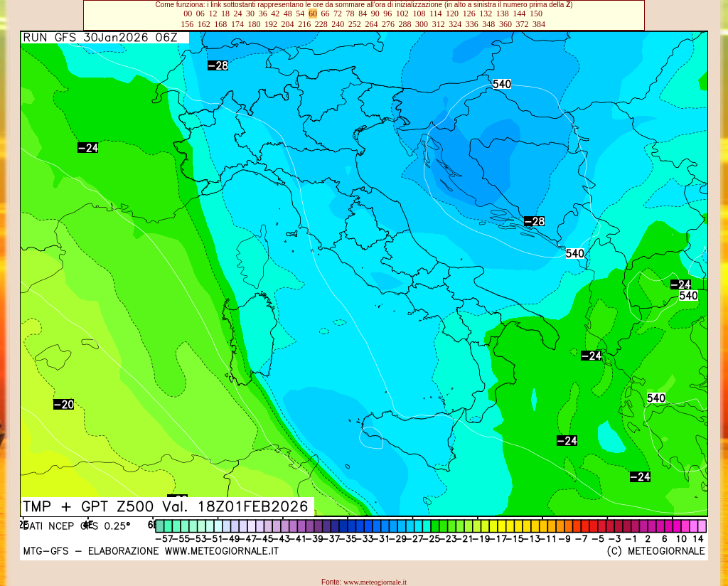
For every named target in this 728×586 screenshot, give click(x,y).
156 (187, 24)
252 (355, 24)
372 (522, 24)
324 (455, 24)
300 (422, 24)
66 (325, 14)
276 (388, 24)
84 (363, 14)
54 (300, 14)
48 (288, 14)
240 (338, 24)
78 (350, 14)
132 (486, 14)
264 (371, 24)
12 (213, 14)
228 (321, 24)
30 (250, 14)
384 (539, 24)
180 (254, 24)
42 (275, 14)
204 (288, 24)
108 (419, 14)
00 (188, 14)
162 (204, 24)
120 (452, 14)
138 (503, 14)
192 (271, 24)
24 (238, 14)
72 (338, 14)
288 (405, 24)
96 (387, 14)
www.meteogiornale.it (375, 582)
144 (519, 14)
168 (220, 24)
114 (436, 14)
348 (488, 24)
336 (472, 24)
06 (200, 14)
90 (375, 14)
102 (402, 14)
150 (536, 14)
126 (469, 14)
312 (439, 24)
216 (304, 24)
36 (263, 14)
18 (225, 14)
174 (237, 24)
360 (505, 24)
